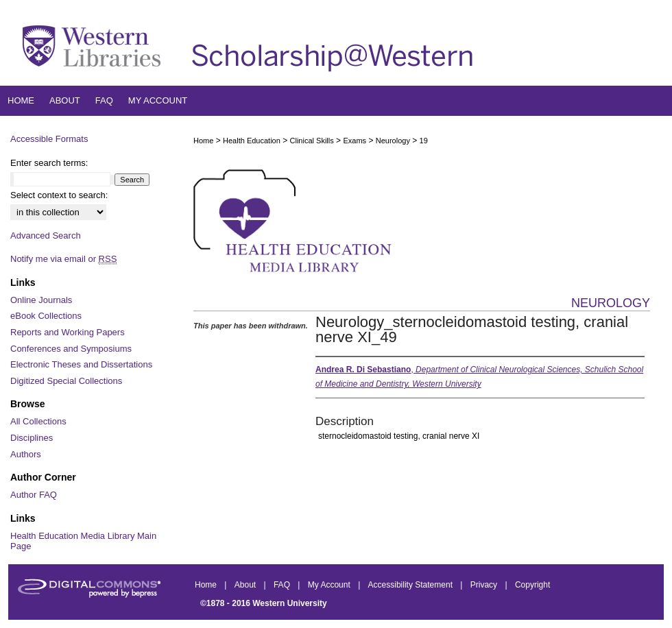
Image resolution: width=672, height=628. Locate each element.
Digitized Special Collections (66, 381)
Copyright (532, 585)
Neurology (393, 141)
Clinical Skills (312, 141)
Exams (355, 141)
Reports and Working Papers (68, 332)
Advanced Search (46, 236)
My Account (330, 585)
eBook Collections (46, 316)
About (247, 585)
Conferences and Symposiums (71, 349)
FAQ (283, 585)
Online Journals (41, 300)
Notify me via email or (63, 259)
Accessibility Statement (412, 585)
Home (203, 141)
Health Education (252, 141)
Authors (26, 454)
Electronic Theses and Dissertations (81, 364)
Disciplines (32, 438)
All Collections (38, 421)
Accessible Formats (49, 139)
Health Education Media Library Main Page (83, 541)
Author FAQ (34, 495)
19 (424, 141)
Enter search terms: (49, 163)
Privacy (485, 585)
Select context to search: (59, 195)
